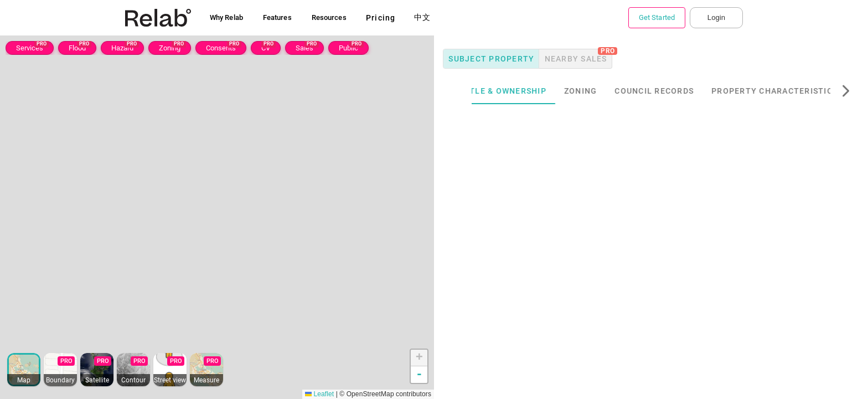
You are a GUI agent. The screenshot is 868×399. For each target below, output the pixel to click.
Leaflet (319, 394)
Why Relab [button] (226, 17)
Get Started (657, 17)
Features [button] (277, 17)
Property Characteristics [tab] (794, 91)
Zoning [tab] (600, 91)
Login (716, 17)
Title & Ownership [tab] (523, 91)
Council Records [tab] (674, 91)
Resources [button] (329, 17)
